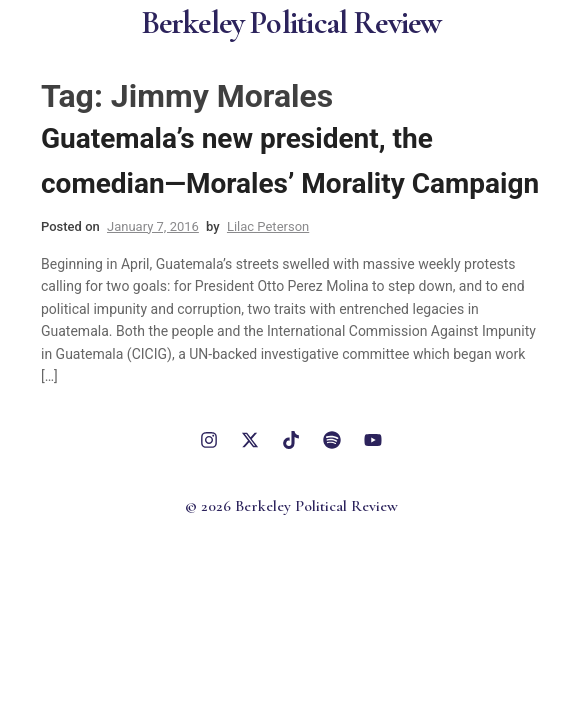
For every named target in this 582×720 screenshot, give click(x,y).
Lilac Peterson (268, 226)
